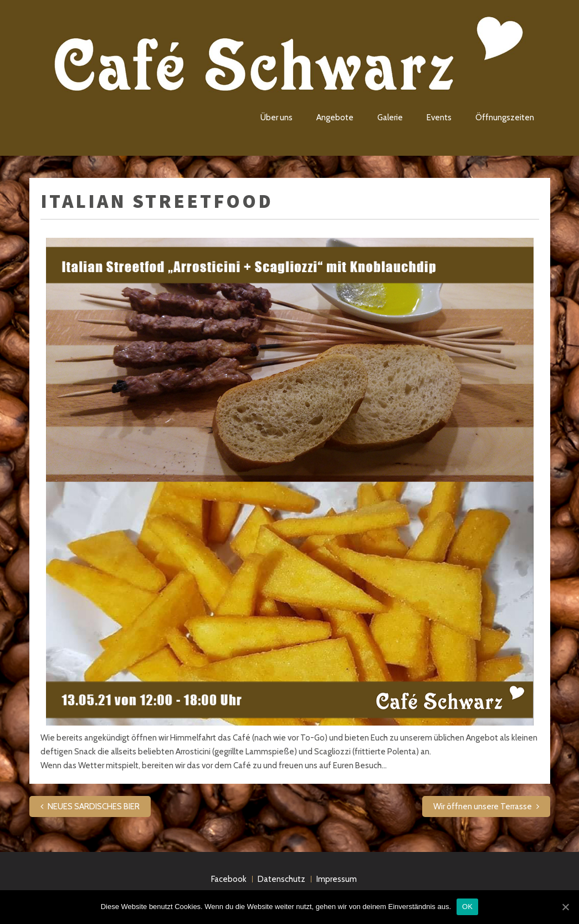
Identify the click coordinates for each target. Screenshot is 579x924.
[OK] (565, 907)
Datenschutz (281, 879)
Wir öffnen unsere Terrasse (483, 806)
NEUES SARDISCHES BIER (94, 806)
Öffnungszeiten (505, 118)
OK (467, 907)
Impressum (337, 879)
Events (439, 118)
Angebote (335, 118)
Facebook (229, 879)
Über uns (276, 118)
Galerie (390, 118)
